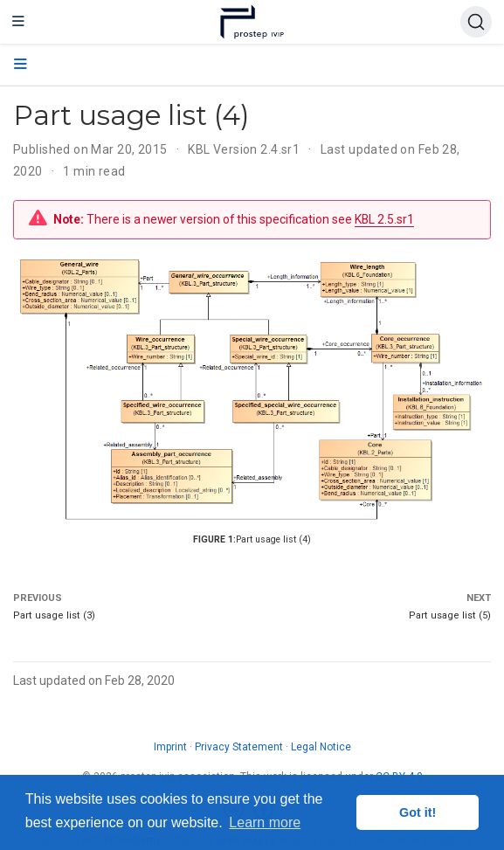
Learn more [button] (265, 822)
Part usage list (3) (54, 615)
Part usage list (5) (450, 615)
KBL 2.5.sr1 (384, 219)
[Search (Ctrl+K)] (476, 22)
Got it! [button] (418, 812)
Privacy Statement (239, 747)
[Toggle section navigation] (21, 65)
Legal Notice (321, 747)
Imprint (170, 747)
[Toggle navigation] (18, 22)
